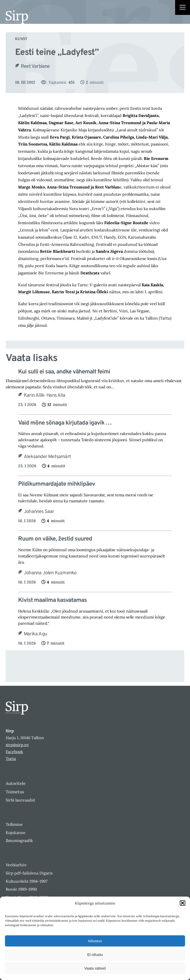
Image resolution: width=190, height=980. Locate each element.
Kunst (21, 39)
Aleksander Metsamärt (47, 457)
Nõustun (95, 941)
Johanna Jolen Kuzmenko (50, 573)
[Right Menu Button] (183, 8)
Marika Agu (35, 634)
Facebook (14, 752)
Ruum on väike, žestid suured (55, 539)
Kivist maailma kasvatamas (52, 600)
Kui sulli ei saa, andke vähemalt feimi (64, 372)
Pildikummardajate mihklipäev (57, 484)
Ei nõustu (95, 955)
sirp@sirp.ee (17, 745)
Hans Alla (56, 396)
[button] (183, 903)
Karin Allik (34, 396)
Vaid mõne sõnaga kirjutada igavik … (65, 423)
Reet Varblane (35, 67)
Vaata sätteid (95, 968)
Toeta (11, 759)
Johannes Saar (39, 512)
